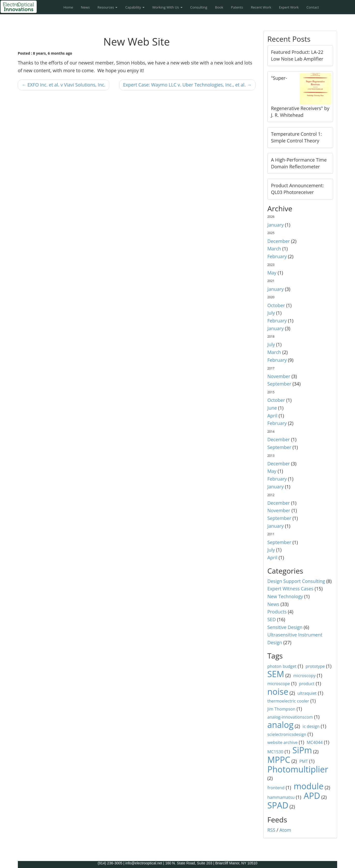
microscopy (304, 676)
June (272, 408)
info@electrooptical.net (144, 863)
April (272, 416)
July (271, 313)
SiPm (302, 750)
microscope (279, 684)
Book (219, 7)
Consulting (199, 7)
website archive (282, 742)
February (277, 256)
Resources (107, 7)
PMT (304, 761)
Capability (135, 7)
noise (278, 691)
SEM (276, 674)
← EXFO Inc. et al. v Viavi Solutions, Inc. (64, 85)
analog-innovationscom (290, 717)
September (279, 384)
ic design (311, 726)
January (275, 225)
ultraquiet (307, 693)
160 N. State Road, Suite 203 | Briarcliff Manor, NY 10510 (211, 863)
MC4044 (315, 742)
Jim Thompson (281, 709)
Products (277, 612)
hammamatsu (281, 797)
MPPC (279, 759)
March (274, 249)
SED (272, 619)
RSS (271, 830)
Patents (237, 7)
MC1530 (275, 752)
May (272, 273)
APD (312, 795)
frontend (276, 788)
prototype (315, 666)
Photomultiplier (298, 769)
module (309, 786)
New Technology (285, 596)
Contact (313, 7)
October (276, 305)
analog (280, 725)
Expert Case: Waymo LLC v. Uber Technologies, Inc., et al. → (187, 85)
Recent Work (261, 7)
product (307, 684)
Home (68, 7)
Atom (285, 830)
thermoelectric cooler (288, 701)
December (279, 241)
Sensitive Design (285, 627)
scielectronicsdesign (287, 734)
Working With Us (167, 7)
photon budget (282, 666)
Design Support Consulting (296, 581)
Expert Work (289, 7)
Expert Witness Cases (290, 589)
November (279, 376)
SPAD (278, 805)
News (85, 7)
